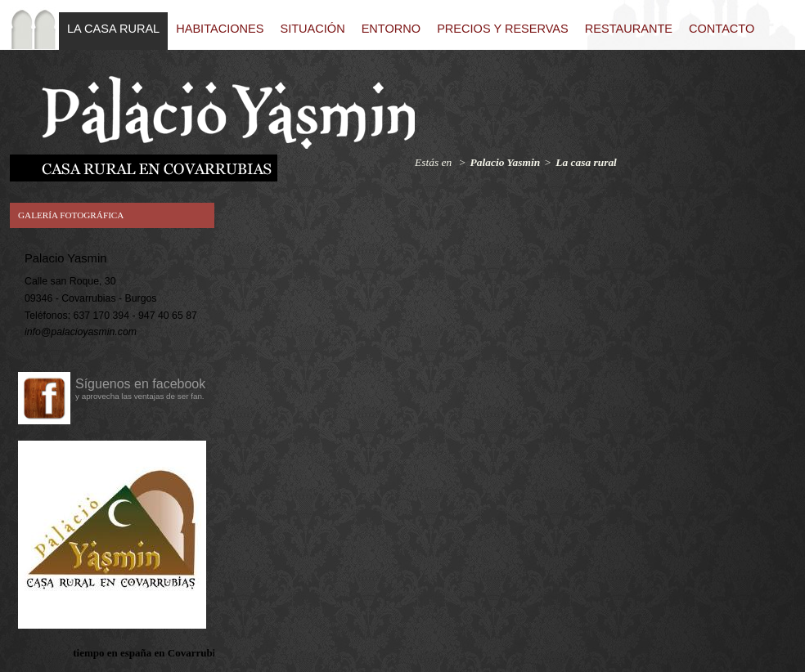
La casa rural (113, 29)
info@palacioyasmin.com (81, 332)
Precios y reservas (503, 29)
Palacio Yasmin (506, 162)
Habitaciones (220, 29)
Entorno (391, 29)
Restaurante (629, 29)
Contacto (722, 29)
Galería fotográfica (71, 215)
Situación (312, 29)
